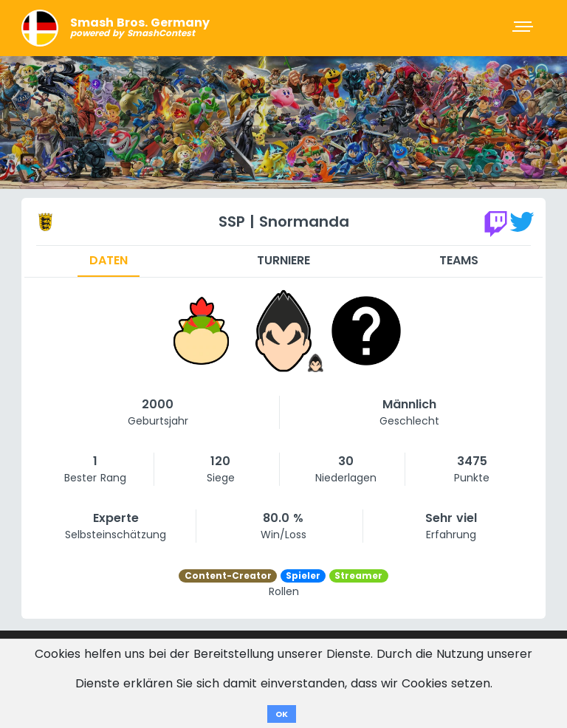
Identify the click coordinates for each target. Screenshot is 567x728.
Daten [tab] (109, 260)
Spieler (303, 576)
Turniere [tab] (283, 260)
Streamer (358, 576)
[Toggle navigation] (524, 28)
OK (282, 714)
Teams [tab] (459, 260)
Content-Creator (228, 576)
